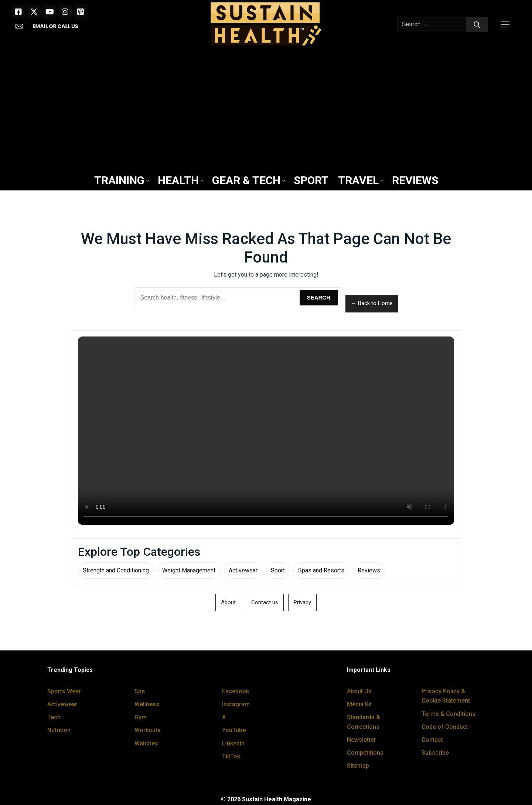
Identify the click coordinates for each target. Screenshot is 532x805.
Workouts (148, 730)
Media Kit (359, 704)
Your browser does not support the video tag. (266, 431)
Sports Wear (64, 691)
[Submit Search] (477, 25)
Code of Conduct (445, 727)
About (228, 602)
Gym (141, 717)
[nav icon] (507, 25)
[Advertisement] (266, 110)
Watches (146, 743)
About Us (359, 691)
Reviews (369, 570)
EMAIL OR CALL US (55, 26)
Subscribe (435, 753)
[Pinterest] (81, 12)
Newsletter (362, 740)
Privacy (302, 602)
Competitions (365, 753)
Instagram (236, 704)
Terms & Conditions (449, 714)
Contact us (265, 602)
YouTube (234, 730)
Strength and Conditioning (116, 570)
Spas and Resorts (321, 570)
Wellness (147, 704)
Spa (140, 691)
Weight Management (189, 570)
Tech (54, 717)
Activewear (243, 570)
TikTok (231, 756)
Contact (432, 740)
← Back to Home (372, 303)
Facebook (236, 691)
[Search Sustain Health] (217, 298)
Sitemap (358, 766)
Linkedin (233, 743)
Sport (278, 570)
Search (319, 297)
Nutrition (59, 730)
